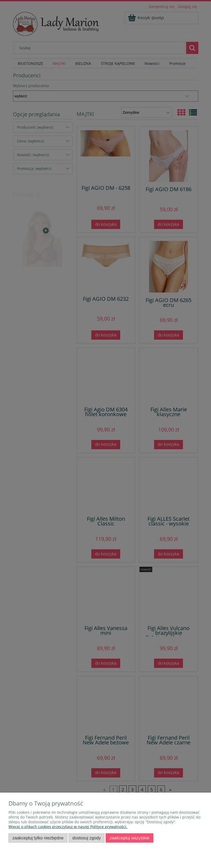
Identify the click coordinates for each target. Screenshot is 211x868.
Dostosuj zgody (86, 838)
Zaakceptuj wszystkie (129, 838)
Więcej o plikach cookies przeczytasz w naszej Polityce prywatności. (68, 827)
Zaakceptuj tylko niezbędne (38, 838)
